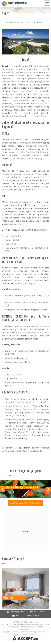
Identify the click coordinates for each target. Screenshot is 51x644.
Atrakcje (28, 22)
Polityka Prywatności (30, 635)
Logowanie (33, 616)
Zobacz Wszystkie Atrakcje (26, 503)
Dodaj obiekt (37, 612)
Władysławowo (13, 22)
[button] (48, 489)
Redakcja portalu (16, 612)
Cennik (17, 616)
